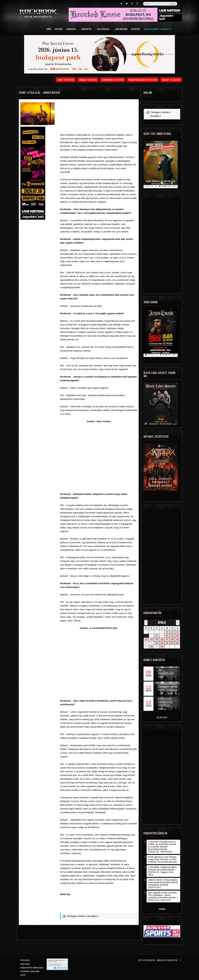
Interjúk (59, 29)
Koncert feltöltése (171, 80)
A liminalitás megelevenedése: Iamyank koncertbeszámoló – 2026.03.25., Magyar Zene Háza (162, 871)
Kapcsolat (25, 964)
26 (177, 643)
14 (151, 639)
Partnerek (25, 960)
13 (146, 639)
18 (172, 639)
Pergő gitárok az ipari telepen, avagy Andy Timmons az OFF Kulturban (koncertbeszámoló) (162, 859)
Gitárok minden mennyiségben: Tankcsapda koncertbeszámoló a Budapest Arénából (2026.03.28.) (163, 884)
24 (167, 643)
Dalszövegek (104, 29)
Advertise (136, 29)
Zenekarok (72, 29)
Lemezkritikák (121, 29)
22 (157, 643)
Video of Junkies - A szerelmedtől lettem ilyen (98, 664)
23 (162, 643)
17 (167, 639)
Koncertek (87, 29)
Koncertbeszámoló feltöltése (143, 80)
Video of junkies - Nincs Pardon (98, 457)
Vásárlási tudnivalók (30, 971)
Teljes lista (162, 717)
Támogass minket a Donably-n (157, 29)
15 (157, 639)
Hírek (49, 29)
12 (177, 636)
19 (177, 639)
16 (162, 639)
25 (172, 643)
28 (151, 647)
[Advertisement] (98, 112)
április (162, 622)
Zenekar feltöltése (88, 80)
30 (162, 647)
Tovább (162, 909)
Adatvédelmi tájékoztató (32, 968)
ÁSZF (23, 975)
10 (167, 636)
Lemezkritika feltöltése (113, 80)
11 (172, 636)
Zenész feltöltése (66, 80)
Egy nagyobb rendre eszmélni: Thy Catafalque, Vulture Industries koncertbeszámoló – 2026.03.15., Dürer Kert (163, 896)
